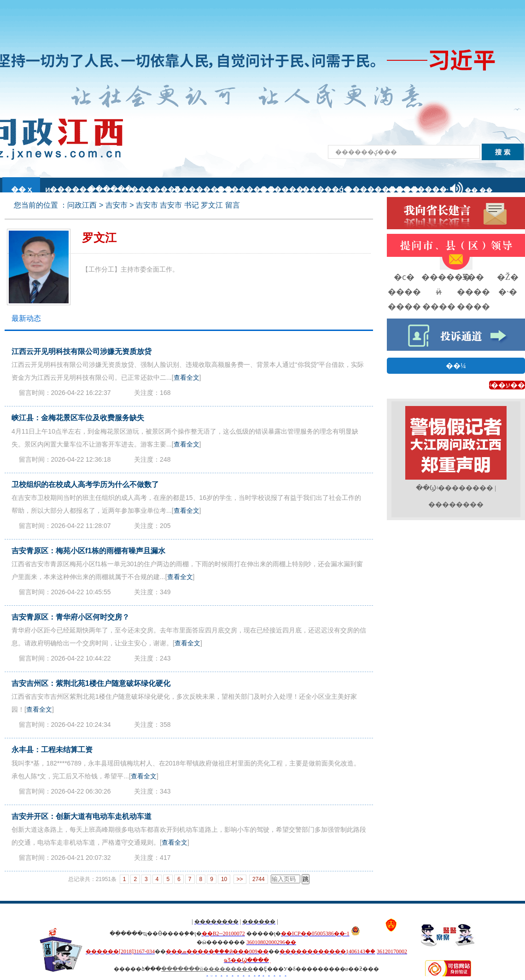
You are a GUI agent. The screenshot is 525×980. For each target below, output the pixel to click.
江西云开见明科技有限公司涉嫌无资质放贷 (82, 351)
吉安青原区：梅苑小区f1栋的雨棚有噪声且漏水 (88, 551)
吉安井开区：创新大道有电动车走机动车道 (82, 816)
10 (224, 879)
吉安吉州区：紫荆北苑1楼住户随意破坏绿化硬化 (91, 683)
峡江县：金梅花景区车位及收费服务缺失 (78, 418)
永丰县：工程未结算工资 (52, 750)
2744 (259, 879)
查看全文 (187, 377)
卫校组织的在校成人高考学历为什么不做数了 (85, 484)
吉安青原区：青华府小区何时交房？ (70, 617)
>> (240, 879)
